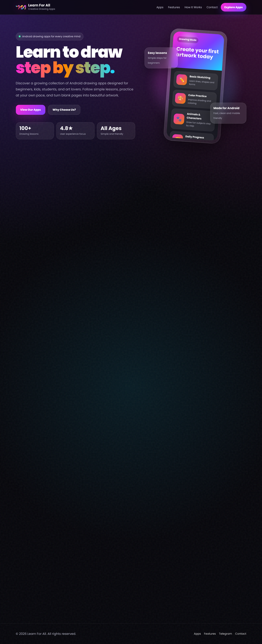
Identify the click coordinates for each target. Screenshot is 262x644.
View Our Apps (31, 110)
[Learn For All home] (85, 7)
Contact (212, 7)
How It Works (193, 7)
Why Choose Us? (64, 110)
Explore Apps (233, 7)
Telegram (226, 634)
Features (174, 7)
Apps (160, 7)
